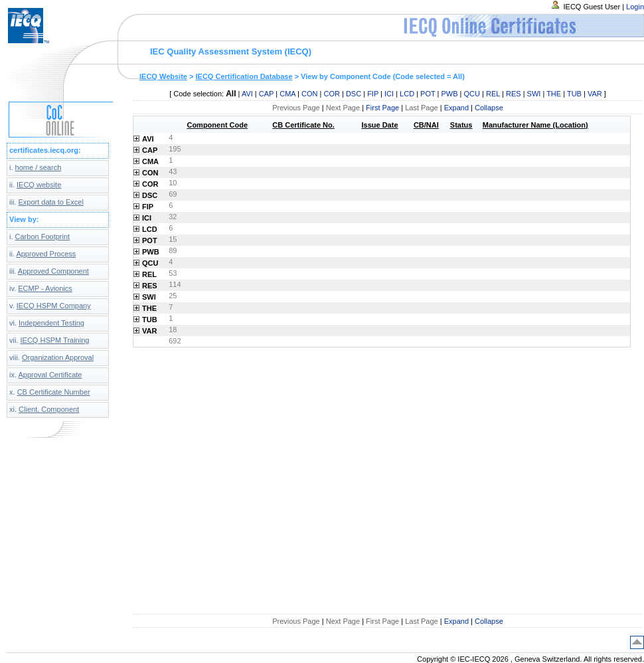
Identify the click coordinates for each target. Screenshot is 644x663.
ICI (389, 94)
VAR (595, 94)
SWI (534, 94)
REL (493, 94)
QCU (472, 94)
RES (514, 94)
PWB (449, 94)
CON (309, 94)
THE (554, 94)
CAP (266, 94)
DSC (354, 94)
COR (331, 94)
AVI (247, 94)
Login (635, 7)
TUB (574, 94)
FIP (373, 94)
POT (428, 94)
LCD (407, 94)
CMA (287, 94)
